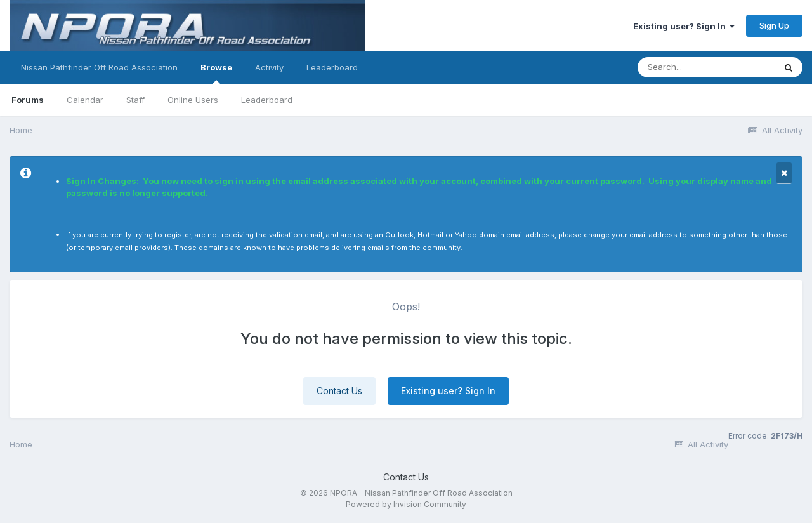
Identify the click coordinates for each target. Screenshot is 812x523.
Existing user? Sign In (684, 26)
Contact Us (339, 391)
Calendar (85, 100)
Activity (269, 67)
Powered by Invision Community (406, 504)
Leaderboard (267, 100)
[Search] (706, 67)
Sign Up (774, 25)
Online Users (193, 100)
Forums (28, 100)
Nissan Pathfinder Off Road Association (99, 67)
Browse (216, 73)
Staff (135, 100)
